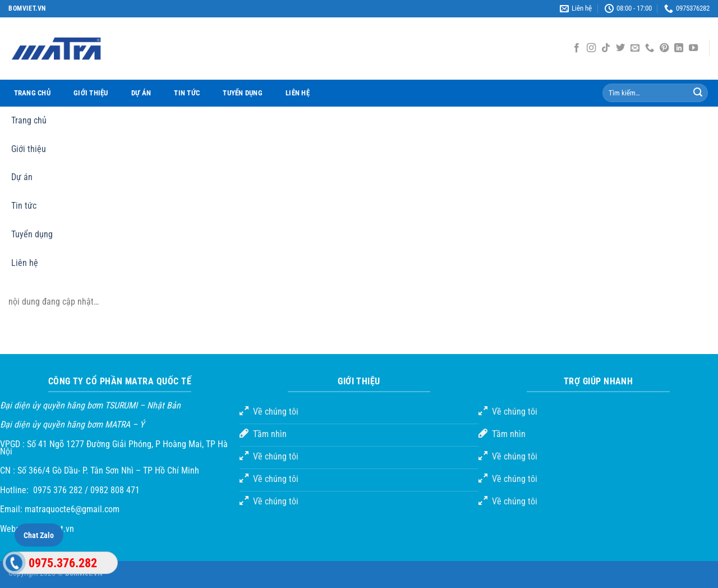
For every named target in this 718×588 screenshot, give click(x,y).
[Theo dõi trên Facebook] (577, 48)
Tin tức (187, 93)
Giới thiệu (91, 93)
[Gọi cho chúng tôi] (650, 48)
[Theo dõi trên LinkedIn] (679, 48)
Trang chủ (32, 93)
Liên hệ (298, 93)
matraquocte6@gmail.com (72, 509)
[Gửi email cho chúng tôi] (635, 48)
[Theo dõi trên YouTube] (693, 48)
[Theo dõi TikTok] (606, 48)
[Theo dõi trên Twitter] (620, 48)
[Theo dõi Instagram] (591, 48)
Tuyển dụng (243, 93)
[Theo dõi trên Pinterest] (664, 48)
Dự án (141, 93)
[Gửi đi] (698, 93)
